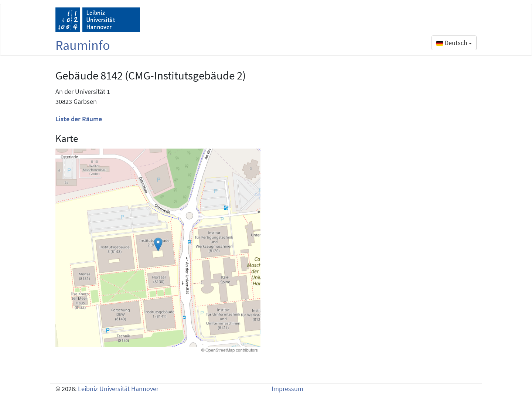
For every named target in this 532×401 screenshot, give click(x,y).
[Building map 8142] (158, 251)
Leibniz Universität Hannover (118, 389)
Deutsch (454, 43)
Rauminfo (83, 45)
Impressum (287, 389)
